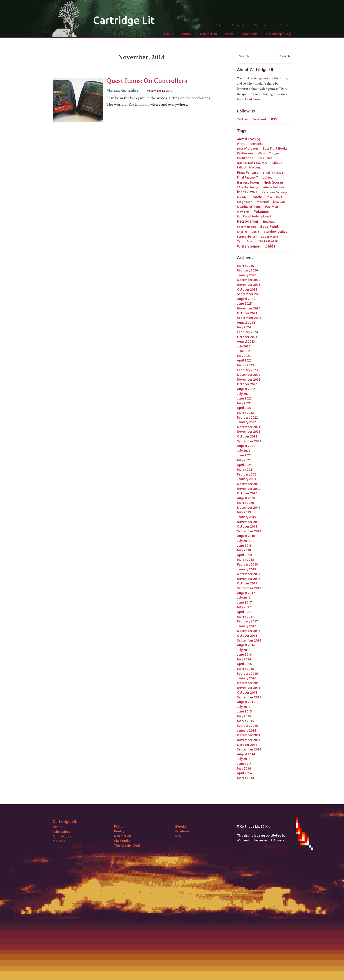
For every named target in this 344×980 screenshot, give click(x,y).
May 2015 (244, 716)
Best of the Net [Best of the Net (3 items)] (248, 148)
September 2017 (249, 588)
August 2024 (246, 323)
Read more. (253, 99)
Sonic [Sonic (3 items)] (255, 232)
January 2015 (246, 730)
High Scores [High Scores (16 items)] (274, 182)
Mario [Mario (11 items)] (257, 197)
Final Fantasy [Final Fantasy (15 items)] (248, 172)
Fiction (169, 34)
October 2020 (247, 493)
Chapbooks (249, 34)
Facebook (260, 119)
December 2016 (249, 631)
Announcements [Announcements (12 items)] (250, 144)
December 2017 (249, 574)
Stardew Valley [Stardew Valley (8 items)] (275, 232)
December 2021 (249, 427)
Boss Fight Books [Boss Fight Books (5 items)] (275, 148)
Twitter (243, 119)
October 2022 (247, 384)
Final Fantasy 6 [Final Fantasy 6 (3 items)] (273, 173)
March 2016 (245, 669)
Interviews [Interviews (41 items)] (247, 192)
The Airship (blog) (278, 34)
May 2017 (244, 607)
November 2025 (249, 285)
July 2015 (244, 707)
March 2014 (245, 778)
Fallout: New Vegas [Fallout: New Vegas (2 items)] (250, 167)
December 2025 (249, 280)
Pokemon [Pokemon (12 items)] (261, 212)
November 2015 (249, 688)
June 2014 (244, 764)
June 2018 (244, 546)
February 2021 (247, 474)
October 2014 (247, 745)
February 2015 (247, 726)
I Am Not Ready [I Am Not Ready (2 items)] (247, 187)
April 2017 (244, 612)
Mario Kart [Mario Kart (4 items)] (274, 197)
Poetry (187, 34)
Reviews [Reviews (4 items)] (269, 222)
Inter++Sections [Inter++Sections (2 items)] (273, 187)
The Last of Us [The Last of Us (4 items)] (268, 241)
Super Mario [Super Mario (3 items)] (270, 237)
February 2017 (247, 621)
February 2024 (247, 332)
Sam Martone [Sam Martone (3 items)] (246, 227)
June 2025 (244, 304)
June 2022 (244, 398)
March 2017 (245, 617)
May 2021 (244, 460)
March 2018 (245, 560)
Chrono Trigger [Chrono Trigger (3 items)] (269, 153)
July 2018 (244, 541)
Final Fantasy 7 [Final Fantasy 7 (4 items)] (247, 177)
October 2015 (247, 693)
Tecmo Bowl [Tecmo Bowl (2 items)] (245, 241)
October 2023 (247, 337)
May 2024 (244, 327)
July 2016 (244, 650)
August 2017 (246, 593)
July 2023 (244, 346)
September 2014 (249, 749)
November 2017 (249, 579)
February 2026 (247, 270)
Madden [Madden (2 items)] (243, 197)
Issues (229, 34)
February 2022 (247, 418)
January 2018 (246, 569)
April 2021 (244, 465)
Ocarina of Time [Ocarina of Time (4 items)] (249, 207)
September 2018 (249, 531)
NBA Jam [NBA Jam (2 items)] (279, 202)
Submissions (239, 25)
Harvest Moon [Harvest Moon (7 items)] (248, 182)
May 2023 (244, 356)
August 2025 (246, 299)
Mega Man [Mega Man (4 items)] (245, 202)
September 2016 (249, 640)
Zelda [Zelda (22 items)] (270, 246)
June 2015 (244, 711)
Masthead (285, 25)
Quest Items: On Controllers (147, 81)
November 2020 (249, 489)
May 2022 (244, 403)
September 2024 (249, 318)
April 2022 (244, 408)
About (220, 25)
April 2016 (244, 664)
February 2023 (247, 370)
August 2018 (246, 536)
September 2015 (249, 697)
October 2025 (247, 289)
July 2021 (244, 451)
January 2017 (246, 626)
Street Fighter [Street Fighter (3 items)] (247, 237)
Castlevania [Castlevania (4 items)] (245, 153)
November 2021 (249, 432)
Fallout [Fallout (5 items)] (277, 163)
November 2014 (249, 740)
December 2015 (249, 683)
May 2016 (244, 659)
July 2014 (244, 759)
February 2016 (247, 674)
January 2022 (246, 422)
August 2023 (246, 342)
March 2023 (245, 365)
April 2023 (244, 360)
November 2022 (249, 380)
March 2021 (245, 470)
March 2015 (245, 721)
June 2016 (244, 655)
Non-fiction (209, 34)
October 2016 (247, 636)
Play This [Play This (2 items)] (243, 212)
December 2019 (249, 508)
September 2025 (249, 294)
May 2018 (244, 550)
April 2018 (244, 555)
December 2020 (249, 484)
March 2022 (245, 413)
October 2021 (247, 436)
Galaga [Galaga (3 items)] (267, 177)
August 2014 (246, 754)
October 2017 (247, 583)
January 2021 (246, 479)
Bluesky (181, 826)
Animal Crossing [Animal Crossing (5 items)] (249, 139)
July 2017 (244, 598)
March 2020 (245, 503)
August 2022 (246, 389)
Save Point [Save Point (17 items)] (269, 226)
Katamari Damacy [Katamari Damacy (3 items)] (274, 192)
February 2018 (247, 564)
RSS (274, 119)
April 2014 (244, 773)
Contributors (263, 25)
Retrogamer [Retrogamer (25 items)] (248, 221)
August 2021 (246, 446)
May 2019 (244, 512)
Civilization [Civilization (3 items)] (245, 158)
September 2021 (249, 441)
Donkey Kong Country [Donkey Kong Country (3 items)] (252, 163)
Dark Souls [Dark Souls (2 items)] (265, 158)
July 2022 (244, 394)
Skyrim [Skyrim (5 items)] (242, 232)
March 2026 (245, 266)
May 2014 (244, 768)
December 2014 (249, 735)
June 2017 (244, 602)
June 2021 (244, 455)
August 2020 (246, 498)
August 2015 (246, 702)
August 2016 (246, 645)
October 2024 (247, 313)
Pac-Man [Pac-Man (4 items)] (271, 207)
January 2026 (246, 275)
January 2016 (246, 678)
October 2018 (247, 526)
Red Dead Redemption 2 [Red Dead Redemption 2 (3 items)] (254, 216)
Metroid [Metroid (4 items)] (263, 202)
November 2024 (249, 308)
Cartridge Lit (124, 20)
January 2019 (246, 517)
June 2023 (244, 351)
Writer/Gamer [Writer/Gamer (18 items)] (249, 246)
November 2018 (249, 522)
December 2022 (249, 375)
